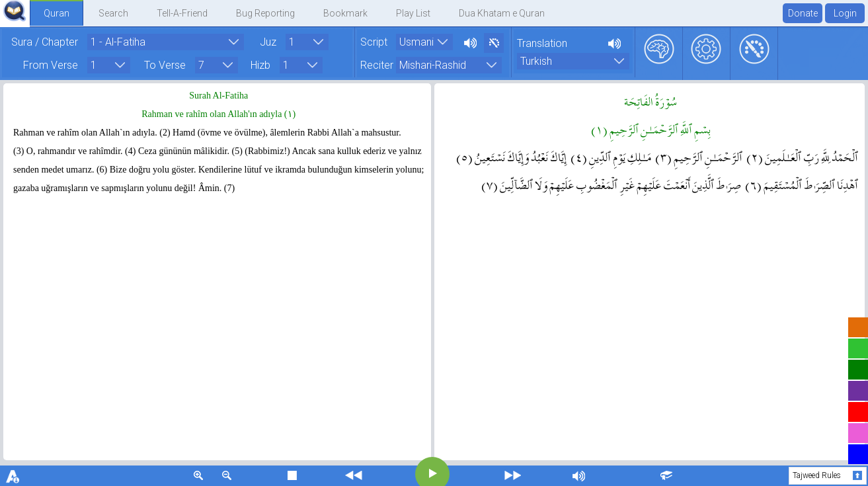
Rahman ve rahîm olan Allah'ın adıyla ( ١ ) (218, 114)
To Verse (165, 63)
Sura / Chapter (45, 41)
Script (374, 41)
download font (13, 475)
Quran (57, 13)
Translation (542, 43)
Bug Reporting (265, 13)
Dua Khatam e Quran (502, 13)
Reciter (377, 63)
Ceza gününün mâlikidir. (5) (190, 151)
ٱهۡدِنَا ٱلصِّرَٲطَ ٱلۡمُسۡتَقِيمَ (802, 184)
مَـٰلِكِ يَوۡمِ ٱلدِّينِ (611, 156)
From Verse (51, 63)
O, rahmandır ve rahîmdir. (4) (81, 151)
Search (113, 13)
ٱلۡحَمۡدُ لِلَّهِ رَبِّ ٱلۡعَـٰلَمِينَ (802, 156)
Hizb (260, 63)
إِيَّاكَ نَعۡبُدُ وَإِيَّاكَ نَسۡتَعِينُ (511, 156)
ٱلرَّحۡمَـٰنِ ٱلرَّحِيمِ (699, 156)
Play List (413, 13)
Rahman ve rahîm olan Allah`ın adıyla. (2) (92, 133)
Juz (268, 41)
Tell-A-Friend (182, 13)
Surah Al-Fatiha (218, 96)
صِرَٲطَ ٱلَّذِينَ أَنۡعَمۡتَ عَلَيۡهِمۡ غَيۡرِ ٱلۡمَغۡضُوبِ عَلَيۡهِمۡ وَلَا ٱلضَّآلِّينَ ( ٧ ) (611, 184)
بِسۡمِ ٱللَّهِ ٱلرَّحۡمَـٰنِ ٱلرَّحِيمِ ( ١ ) (651, 128)
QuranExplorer (15, 11)
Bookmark (345, 13)
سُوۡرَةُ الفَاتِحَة (651, 101)
